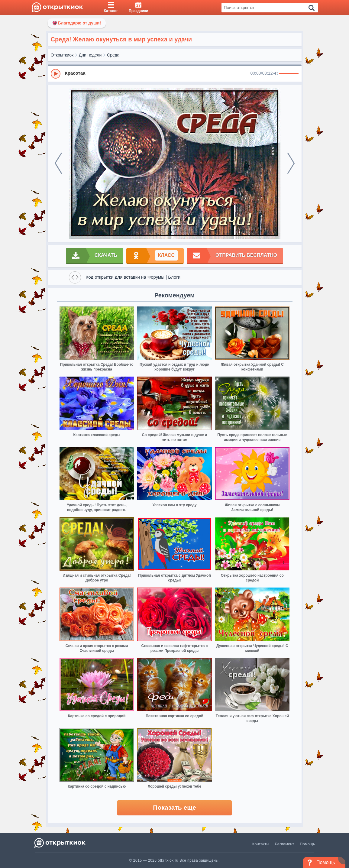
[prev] (58, 163)
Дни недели (90, 55)
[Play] (56, 74)
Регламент (285, 844)
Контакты (261, 844)
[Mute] (276, 74)
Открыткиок (62, 55)
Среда (113, 55)
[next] (291, 163)
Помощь (307, 844)
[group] (175, 73)
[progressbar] (289, 74)
